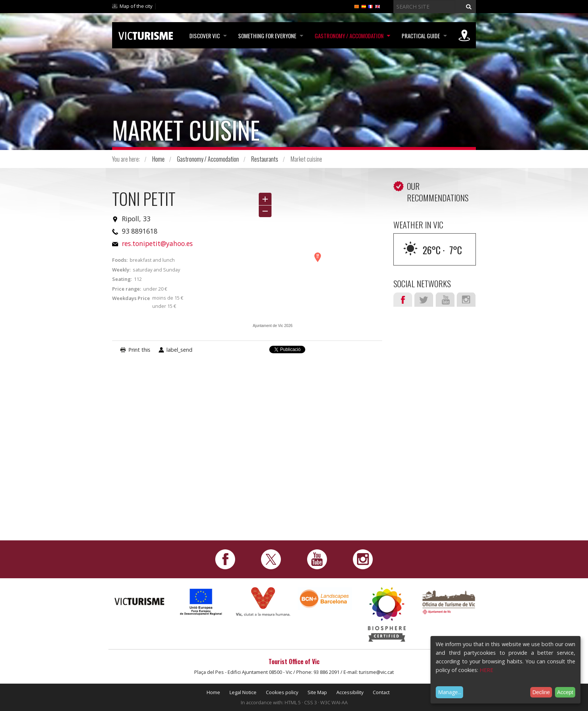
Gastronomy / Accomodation (348, 36)
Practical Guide (420, 36)
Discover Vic (203, 36)
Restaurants (265, 159)
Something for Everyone (266, 36)
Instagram (466, 300)
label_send (179, 350)
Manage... (450, 692)
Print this (139, 350)
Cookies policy (282, 692)
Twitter (424, 300)
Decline (541, 692)
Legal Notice (243, 692)
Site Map (317, 692)
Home (158, 159)
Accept (565, 692)
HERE (486, 670)
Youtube (445, 300)
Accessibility (350, 692)
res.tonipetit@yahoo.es (157, 243)
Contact (381, 692)
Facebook (403, 300)
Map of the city (136, 6)
